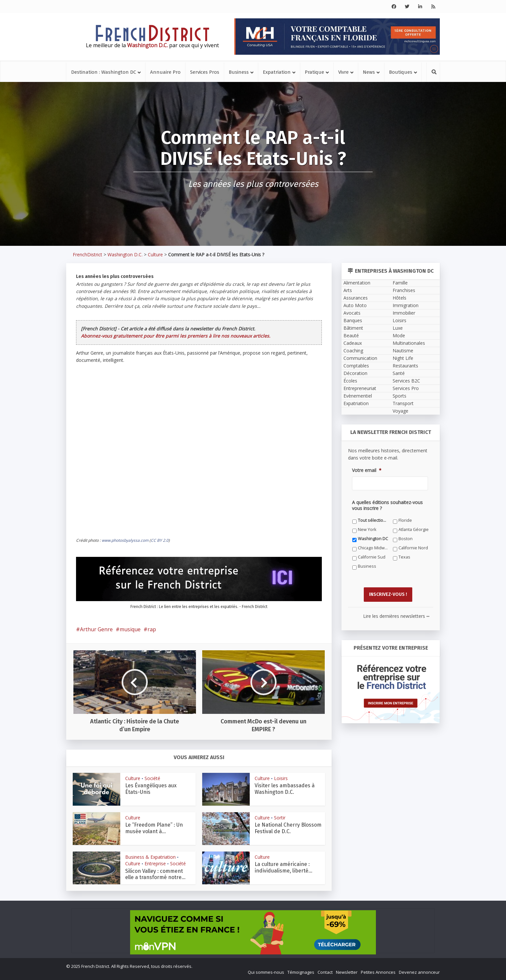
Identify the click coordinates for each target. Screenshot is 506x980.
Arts (348, 290)
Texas (404, 557)
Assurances (356, 298)
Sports (399, 396)
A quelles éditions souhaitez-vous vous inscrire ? (387, 505)
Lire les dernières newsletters (396, 616)
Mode (399, 335)
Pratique (314, 72)
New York (367, 529)
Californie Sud (372, 557)
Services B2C (406, 381)
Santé (399, 373)
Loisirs (281, 778)
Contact (325, 972)
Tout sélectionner (373, 520)
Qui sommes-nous (266, 972)
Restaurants (405, 366)
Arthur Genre (96, 629)
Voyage (400, 411)
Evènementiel (358, 396)
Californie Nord (413, 548)
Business (239, 72)
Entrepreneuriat (360, 388)
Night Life (403, 358)
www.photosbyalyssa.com (125, 540)
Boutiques (401, 72)
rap (152, 629)
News (369, 72)
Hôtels (399, 298)
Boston (406, 539)
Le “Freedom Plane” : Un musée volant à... (154, 828)
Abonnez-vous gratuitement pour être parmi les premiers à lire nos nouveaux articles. (176, 336)
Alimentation (357, 283)
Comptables (356, 366)
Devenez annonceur (419, 972)
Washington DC (373, 539)
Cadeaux (353, 343)
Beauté (351, 335)
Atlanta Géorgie (414, 529)
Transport (403, 403)
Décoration (355, 373)
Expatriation (277, 72)
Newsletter (347, 972)
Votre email (367, 470)
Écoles (350, 381)
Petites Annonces (378, 972)
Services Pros (205, 72)
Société (152, 778)
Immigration (406, 305)
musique (130, 629)
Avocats (352, 313)
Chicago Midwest (373, 548)
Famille (400, 283)
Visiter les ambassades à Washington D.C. (285, 789)
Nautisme (403, 351)
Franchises (404, 290)
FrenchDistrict (88, 255)
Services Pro (406, 388)
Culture (155, 255)
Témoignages (301, 972)
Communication (360, 358)
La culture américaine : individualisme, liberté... (283, 867)
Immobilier (404, 313)
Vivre (343, 72)
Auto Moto (355, 305)
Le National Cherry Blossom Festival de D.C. (288, 828)
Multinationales (409, 343)
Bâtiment (353, 328)
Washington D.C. (125, 255)
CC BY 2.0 (160, 540)
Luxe (398, 328)
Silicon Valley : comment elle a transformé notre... (155, 874)
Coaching (353, 351)
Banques (353, 320)
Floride (405, 520)
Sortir (280, 818)
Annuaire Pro (165, 72)
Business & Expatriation (150, 857)
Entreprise (155, 863)
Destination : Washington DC (104, 72)
